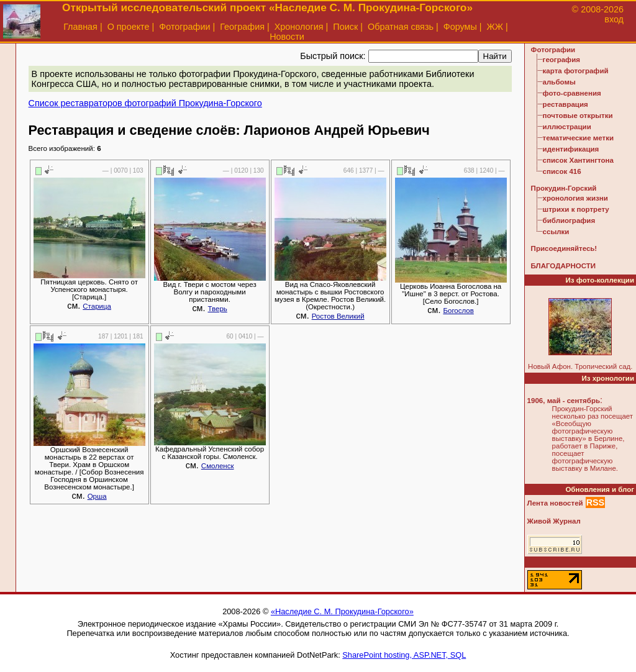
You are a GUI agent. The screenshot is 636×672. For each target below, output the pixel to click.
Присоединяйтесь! (564, 248)
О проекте (129, 27)
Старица (97, 306)
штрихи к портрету (576, 209)
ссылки (556, 232)
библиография (569, 220)
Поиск (345, 27)
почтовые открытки (578, 116)
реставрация (566, 104)
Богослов (458, 311)
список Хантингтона (578, 160)
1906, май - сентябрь (564, 401)
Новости (287, 37)
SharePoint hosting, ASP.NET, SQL (404, 655)
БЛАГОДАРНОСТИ (563, 266)
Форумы (460, 27)
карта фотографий (576, 71)
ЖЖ (495, 27)
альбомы (559, 82)
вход (614, 19)
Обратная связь (401, 27)
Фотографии (184, 27)
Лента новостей (555, 503)
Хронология (299, 27)
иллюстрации (567, 127)
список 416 (562, 171)
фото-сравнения (572, 93)
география (561, 60)
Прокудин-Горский (564, 188)
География (242, 27)
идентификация (571, 149)
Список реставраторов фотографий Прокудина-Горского (145, 103)
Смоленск (218, 466)
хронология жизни (575, 198)
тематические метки (578, 138)
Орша (97, 496)
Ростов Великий (338, 316)
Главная (80, 27)
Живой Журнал (554, 521)
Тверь (217, 309)
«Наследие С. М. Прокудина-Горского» (342, 611)
